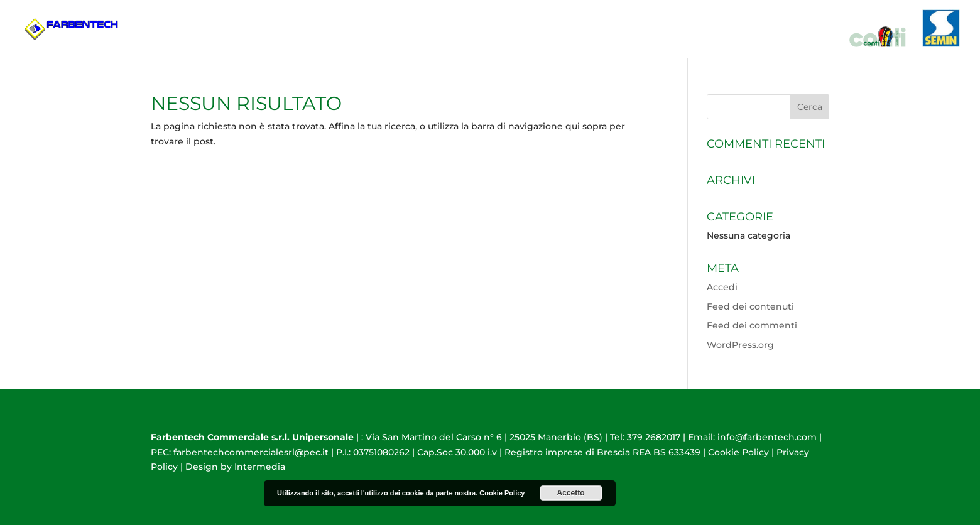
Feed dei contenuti (750, 306)
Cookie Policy (738, 452)
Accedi (722, 287)
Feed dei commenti (752, 325)
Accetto (570, 493)
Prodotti (738, 44)
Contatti (811, 44)
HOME (685, 44)
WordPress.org (740, 345)
